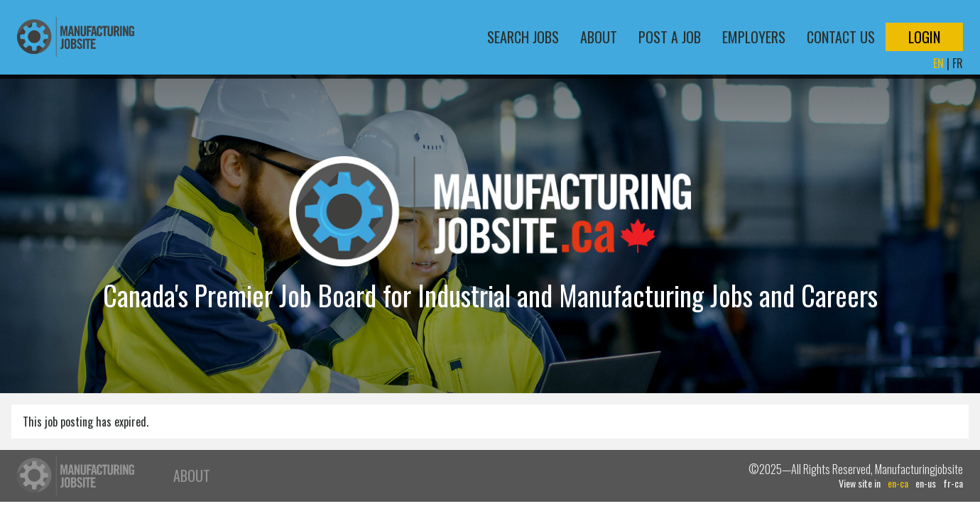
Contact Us (841, 37)
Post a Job (670, 37)
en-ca (898, 483)
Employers (754, 37)
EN (938, 63)
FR (958, 63)
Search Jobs (523, 37)
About (599, 37)
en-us (926, 483)
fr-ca (953, 483)
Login (924, 37)
